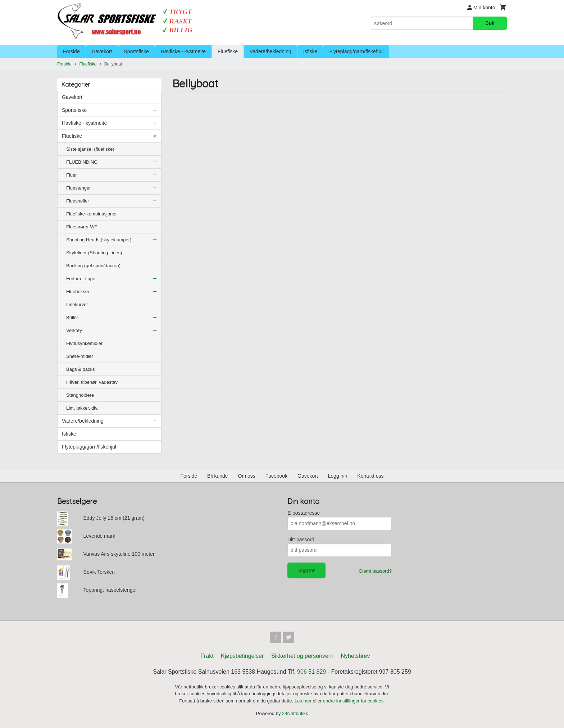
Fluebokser (78, 292)
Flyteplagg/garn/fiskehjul (356, 51)
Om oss (247, 476)
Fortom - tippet (81, 279)
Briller (72, 317)
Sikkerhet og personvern (302, 656)
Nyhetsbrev (356, 656)
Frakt (207, 656)
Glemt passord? (375, 571)
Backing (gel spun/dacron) (93, 266)
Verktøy (74, 330)
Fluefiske (228, 51)
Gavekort (102, 51)
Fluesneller (78, 201)
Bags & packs (81, 369)
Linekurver (77, 304)
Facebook (276, 476)
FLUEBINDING (82, 162)
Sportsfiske (137, 51)
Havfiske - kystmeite (183, 51)
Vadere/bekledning (270, 51)
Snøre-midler (80, 356)
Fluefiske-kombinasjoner (92, 214)
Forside (71, 51)
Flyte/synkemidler (84, 343)
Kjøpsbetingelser (242, 656)
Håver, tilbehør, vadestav (92, 382)
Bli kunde (218, 476)
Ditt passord (301, 540)
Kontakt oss (370, 476)
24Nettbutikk (295, 713)
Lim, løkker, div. (82, 408)
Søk (490, 23)
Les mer (304, 701)
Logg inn (338, 476)
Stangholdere (80, 395)
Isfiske (310, 51)
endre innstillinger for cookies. (354, 701)
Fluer (72, 175)
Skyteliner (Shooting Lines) (94, 253)
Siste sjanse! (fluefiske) (90, 149)
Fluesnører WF (82, 227)
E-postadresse (304, 513)
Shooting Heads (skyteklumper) (99, 240)
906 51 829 (311, 672)
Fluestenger (79, 188)
